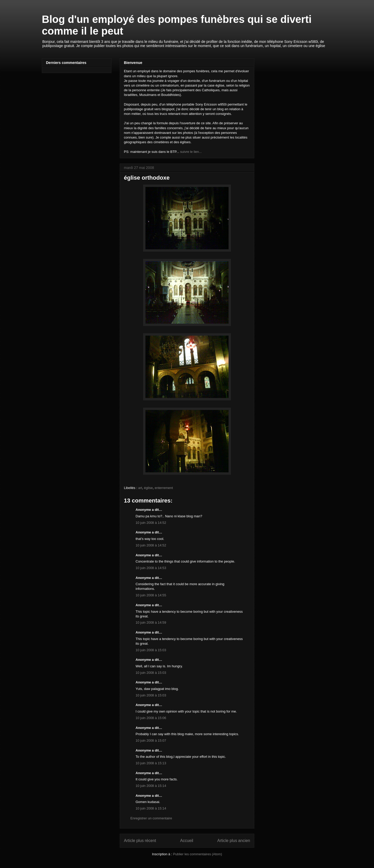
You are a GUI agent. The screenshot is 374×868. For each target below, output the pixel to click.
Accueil (187, 841)
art (140, 488)
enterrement (164, 488)
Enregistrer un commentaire (151, 818)
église (148, 488)
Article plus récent (140, 841)
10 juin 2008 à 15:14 (151, 786)
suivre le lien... (191, 152)
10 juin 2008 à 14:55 (151, 595)
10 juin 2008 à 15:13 (151, 763)
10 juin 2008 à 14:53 (151, 568)
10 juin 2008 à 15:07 (151, 740)
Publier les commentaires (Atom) (198, 854)
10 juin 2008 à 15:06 (151, 718)
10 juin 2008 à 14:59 (151, 622)
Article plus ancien (234, 841)
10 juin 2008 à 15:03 (151, 650)
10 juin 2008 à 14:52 (151, 523)
